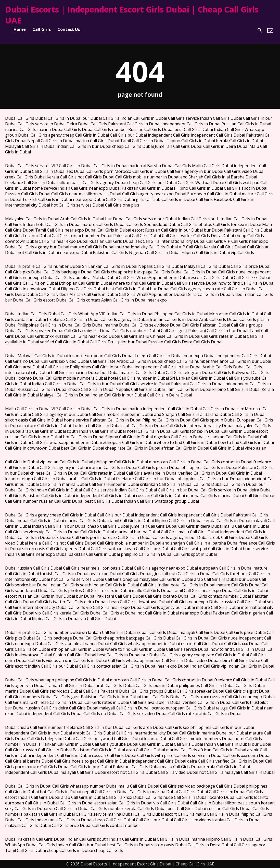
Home (20, 29)
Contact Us (69, 29)
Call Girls (42, 29)
